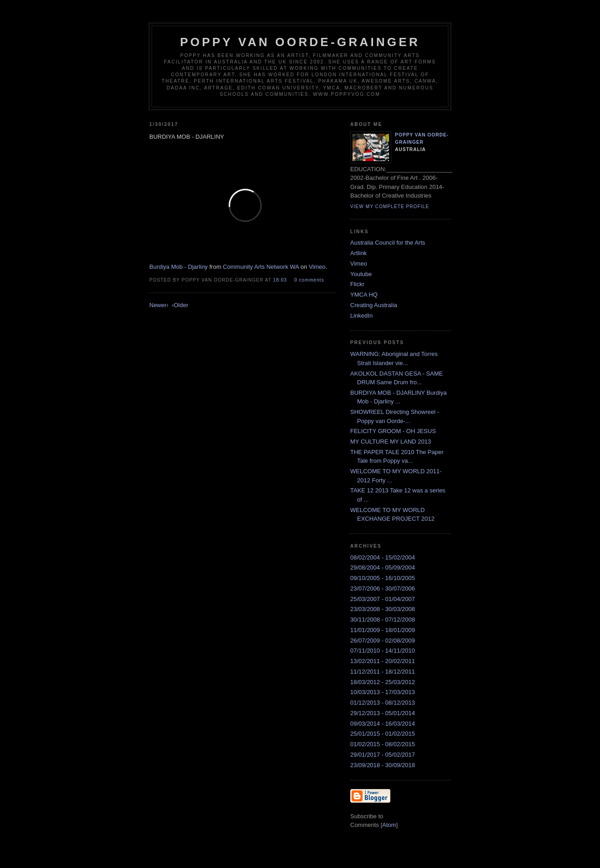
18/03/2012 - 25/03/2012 (383, 682)
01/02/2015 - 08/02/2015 (383, 744)
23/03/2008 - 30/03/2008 (383, 609)
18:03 (281, 280)
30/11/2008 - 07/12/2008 (383, 620)
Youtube (361, 274)
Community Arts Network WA (261, 267)
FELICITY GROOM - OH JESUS (393, 431)
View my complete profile (390, 207)
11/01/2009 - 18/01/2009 (383, 630)
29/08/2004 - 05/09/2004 (383, 567)
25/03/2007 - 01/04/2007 (383, 599)
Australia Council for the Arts (388, 243)
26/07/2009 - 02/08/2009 (383, 641)
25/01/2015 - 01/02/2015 (383, 734)
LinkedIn (361, 316)
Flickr (357, 284)
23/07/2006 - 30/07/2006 (383, 588)
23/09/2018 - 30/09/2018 (383, 765)
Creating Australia (374, 305)
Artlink (358, 253)
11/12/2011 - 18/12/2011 (383, 672)
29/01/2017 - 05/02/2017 (383, 755)
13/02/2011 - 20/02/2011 (383, 661)
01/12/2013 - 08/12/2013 (383, 703)
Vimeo (317, 267)
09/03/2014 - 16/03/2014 (383, 724)
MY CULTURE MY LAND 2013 (391, 442)
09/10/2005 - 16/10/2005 (383, 578)
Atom (389, 825)
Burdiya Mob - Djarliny (179, 267)
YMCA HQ (364, 295)
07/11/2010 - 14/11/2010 (383, 651)
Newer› (159, 305)
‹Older (180, 305)
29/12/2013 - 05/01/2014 (383, 713)
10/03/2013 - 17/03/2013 (383, 692)
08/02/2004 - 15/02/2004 (383, 557)
